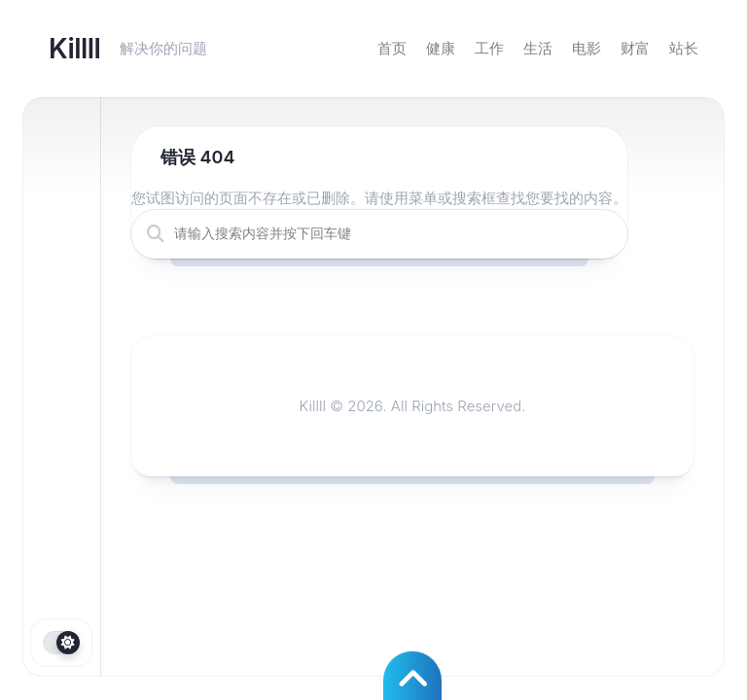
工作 (489, 48)
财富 (635, 48)
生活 (538, 48)
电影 (587, 48)
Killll (74, 49)
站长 (684, 48)
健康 (441, 48)
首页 (392, 48)
